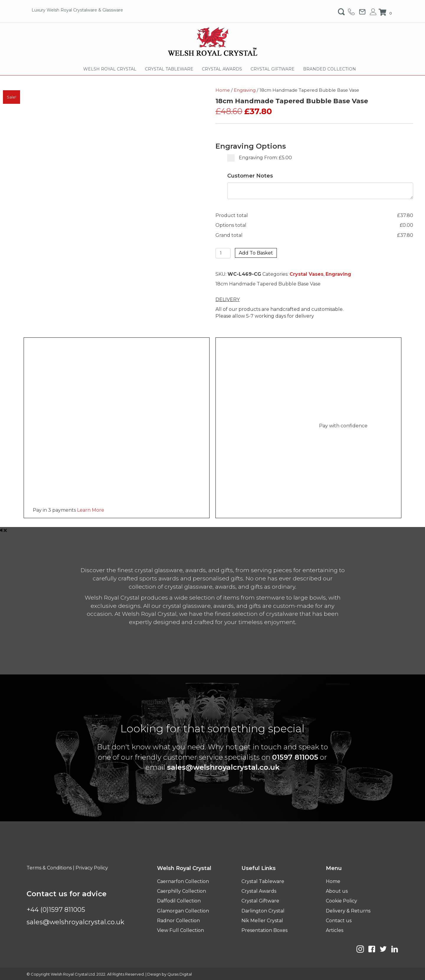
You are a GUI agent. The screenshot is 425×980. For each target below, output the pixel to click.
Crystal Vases (307, 274)
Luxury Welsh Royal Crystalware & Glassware (77, 10)
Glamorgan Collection (183, 911)
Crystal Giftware (260, 901)
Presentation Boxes (264, 930)
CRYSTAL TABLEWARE (169, 69)
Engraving (245, 90)
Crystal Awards (259, 891)
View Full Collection (180, 930)
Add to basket (256, 253)
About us (337, 891)
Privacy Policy (92, 868)
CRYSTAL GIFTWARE (273, 69)
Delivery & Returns (348, 911)
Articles (335, 930)
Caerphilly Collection (182, 891)
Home (223, 90)
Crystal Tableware (263, 881)
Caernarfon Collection (183, 881)
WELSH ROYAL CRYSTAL (110, 69)
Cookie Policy (341, 901)
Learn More (91, 510)
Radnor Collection (178, 921)
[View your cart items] (386, 13)
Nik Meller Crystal (262, 921)
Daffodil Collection (179, 901)
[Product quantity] (223, 253)
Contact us (339, 921)
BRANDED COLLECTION (330, 69)
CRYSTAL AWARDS (222, 69)
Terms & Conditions (49, 868)
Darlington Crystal (263, 911)
